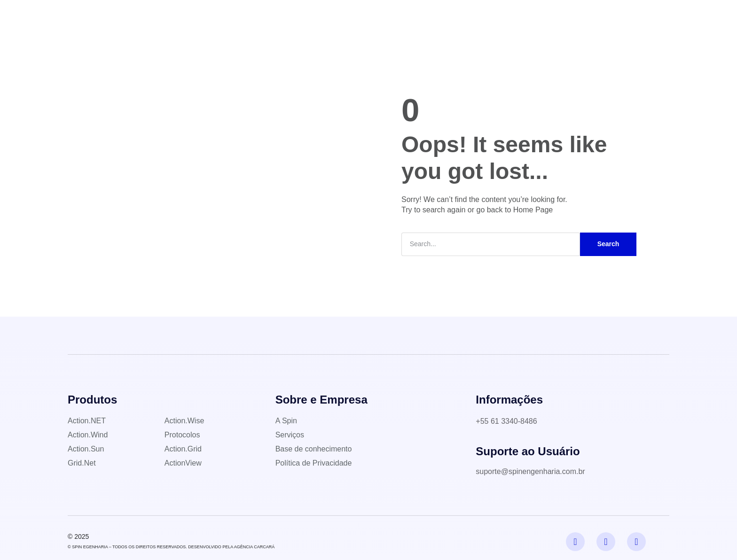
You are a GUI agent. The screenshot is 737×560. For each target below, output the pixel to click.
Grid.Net (82, 463)
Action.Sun (86, 449)
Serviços (325, 16)
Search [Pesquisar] (608, 244)
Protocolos (182, 435)
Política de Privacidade (314, 463)
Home (204, 16)
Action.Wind (88, 435)
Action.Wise (184, 421)
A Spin (240, 16)
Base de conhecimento (393, 16)
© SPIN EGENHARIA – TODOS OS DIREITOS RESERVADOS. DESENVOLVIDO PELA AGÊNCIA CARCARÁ (171, 547)
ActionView (183, 463)
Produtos (281, 16)
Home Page (533, 210)
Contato (460, 16)
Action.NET (87, 421)
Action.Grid (183, 449)
